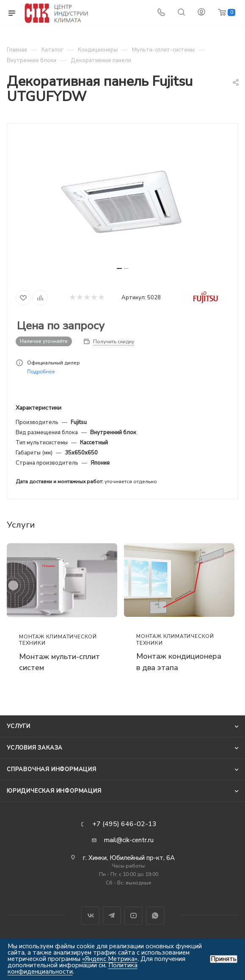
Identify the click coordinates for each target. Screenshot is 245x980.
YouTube (134, 916)
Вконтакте (90, 916)
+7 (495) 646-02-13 (124, 824)
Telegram (112, 916)
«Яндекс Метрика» (110, 959)
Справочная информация (52, 769)
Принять (224, 959)
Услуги (19, 726)
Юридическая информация (54, 791)
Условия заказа (35, 748)
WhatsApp (155, 916)
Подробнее (41, 371)
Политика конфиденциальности (73, 968)
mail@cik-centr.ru (129, 840)
